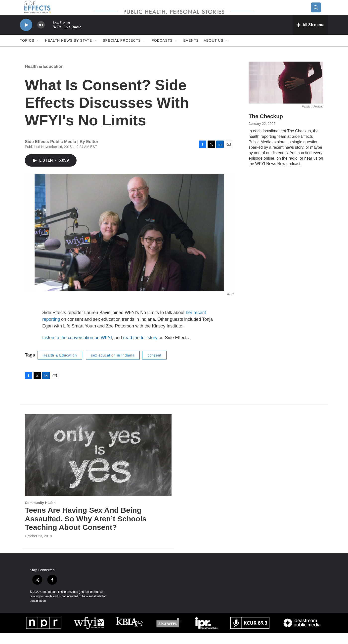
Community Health (40, 514)
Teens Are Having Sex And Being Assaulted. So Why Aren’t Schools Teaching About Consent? (86, 530)
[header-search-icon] (320, 13)
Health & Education (44, 78)
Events (191, 52)
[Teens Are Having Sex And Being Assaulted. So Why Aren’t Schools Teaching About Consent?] (98, 466)
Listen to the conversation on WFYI (77, 349)
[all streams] (310, 36)
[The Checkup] (286, 94)
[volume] (41, 36)
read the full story (140, 349)
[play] (26, 36)
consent (154, 366)
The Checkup (266, 127)
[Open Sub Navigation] (38, 52)
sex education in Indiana (113, 366)
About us (213, 52)
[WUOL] (169, 634)
